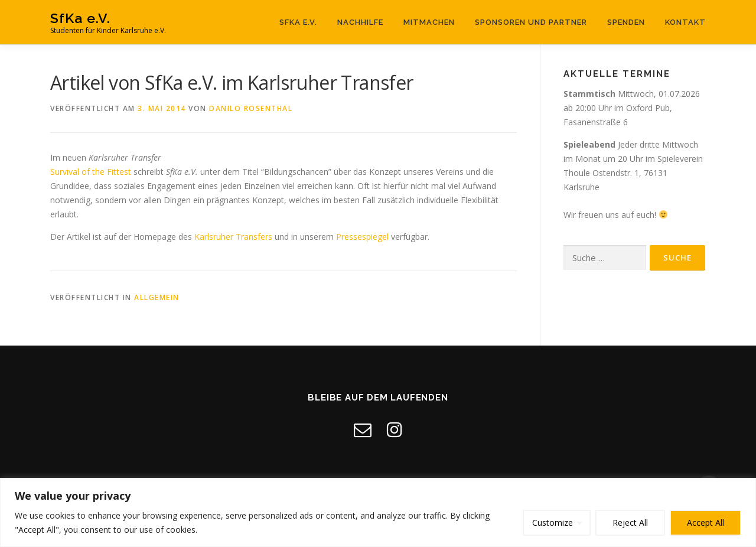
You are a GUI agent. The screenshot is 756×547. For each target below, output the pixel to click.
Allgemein (157, 297)
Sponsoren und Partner (531, 22)
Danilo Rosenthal (251, 108)
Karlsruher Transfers (233, 237)
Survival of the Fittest (91, 172)
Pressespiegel (362, 237)
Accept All (706, 522)
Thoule (577, 173)
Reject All (630, 522)
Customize (553, 522)
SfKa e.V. (80, 18)
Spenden (626, 22)
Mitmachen (429, 22)
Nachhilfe (360, 22)
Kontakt (685, 22)
